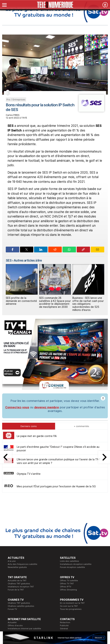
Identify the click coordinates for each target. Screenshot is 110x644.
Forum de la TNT (16, 590)
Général (64, 629)
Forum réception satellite (72, 567)
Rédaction (65, 622)
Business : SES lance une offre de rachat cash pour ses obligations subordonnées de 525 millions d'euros (88, 304)
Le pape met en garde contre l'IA (37, 436)
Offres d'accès (15, 625)
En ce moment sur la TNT (72, 603)
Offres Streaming (68, 590)
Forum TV (12, 609)
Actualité (12, 622)
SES (9, 260)
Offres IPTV (66, 587)
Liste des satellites (69, 561)
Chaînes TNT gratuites (19, 584)
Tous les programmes (71, 609)
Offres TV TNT (67, 584)
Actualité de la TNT (17, 580)
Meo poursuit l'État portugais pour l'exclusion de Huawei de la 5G (56, 486)
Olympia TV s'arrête (29, 474)
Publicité (64, 625)
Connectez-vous (17, 407)
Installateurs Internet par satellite (24, 629)
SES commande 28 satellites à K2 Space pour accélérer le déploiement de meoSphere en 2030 (55, 302)
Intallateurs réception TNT (21, 587)
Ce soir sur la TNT (69, 606)
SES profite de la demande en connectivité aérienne (21, 301)
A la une (12, 561)
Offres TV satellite (69, 580)
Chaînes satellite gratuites (21, 606)
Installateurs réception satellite (76, 564)
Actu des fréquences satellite (23, 564)
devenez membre (47, 407)
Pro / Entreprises (16, 99)
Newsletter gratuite (17, 567)
